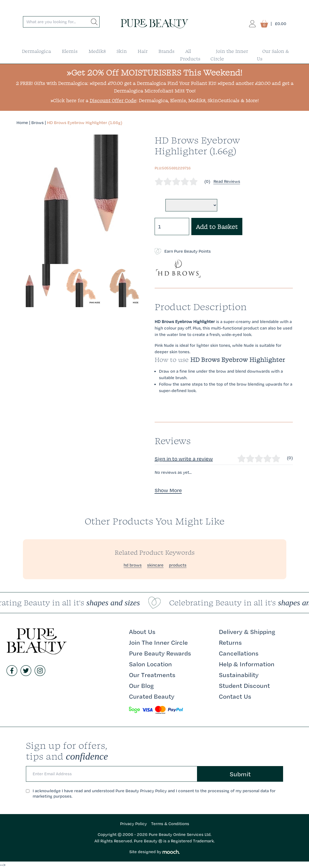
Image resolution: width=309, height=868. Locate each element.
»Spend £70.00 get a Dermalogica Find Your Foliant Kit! (153, 83)
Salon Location (150, 664)
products (178, 565)
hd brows (133, 565)
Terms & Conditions (170, 824)
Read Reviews (227, 181)
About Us (142, 632)
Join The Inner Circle (158, 642)
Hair (143, 51)
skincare (155, 565)
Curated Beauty (152, 696)
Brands (167, 51)
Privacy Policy (133, 824)
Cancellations (239, 653)
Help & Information (247, 664)
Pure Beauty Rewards (160, 653)
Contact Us (235, 696)
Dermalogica (36, 51)
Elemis (70, 51)
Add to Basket (217, 227)
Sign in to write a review (184, 459)
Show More (168, 490)
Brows (38, 123)
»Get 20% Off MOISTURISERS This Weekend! (154, 72)
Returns (230, 642)
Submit (240, 774)
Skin (122, 51)
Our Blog (141, 685)
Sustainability (239, 675)
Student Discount (244, 685)
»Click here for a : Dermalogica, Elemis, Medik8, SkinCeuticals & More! (154, 100)
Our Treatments (152, 675)
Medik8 (97, 51)
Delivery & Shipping (247, 632)
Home (22, 123)
